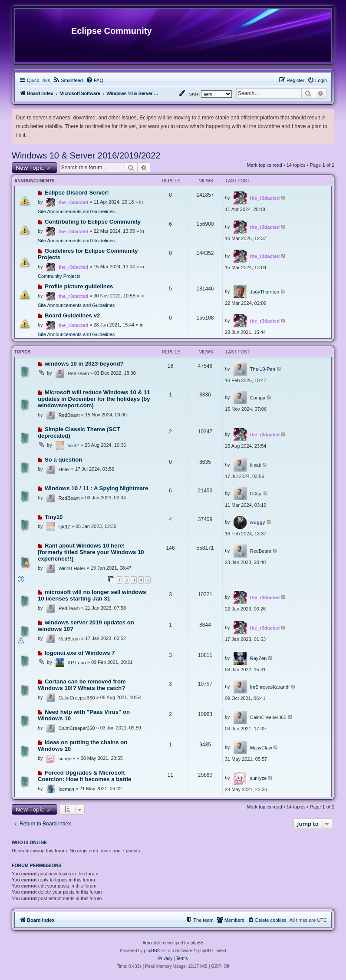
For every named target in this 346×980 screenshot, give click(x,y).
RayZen (259, 658)
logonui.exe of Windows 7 (80, 653)
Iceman (66, 789)
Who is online (29, 842)
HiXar (256, 494)
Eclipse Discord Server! (77, 193)
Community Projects (59, 276)
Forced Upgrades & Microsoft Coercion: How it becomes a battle (84, 776)
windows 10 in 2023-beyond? (84, 364)
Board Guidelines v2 (72, 315)
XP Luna (77, 663)
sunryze (67, 759)
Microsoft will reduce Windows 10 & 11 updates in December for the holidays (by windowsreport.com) (94, 399)
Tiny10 (54, 517)
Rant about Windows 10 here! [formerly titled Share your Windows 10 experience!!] (91, 552)
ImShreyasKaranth (270, 687)
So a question (63, 460)
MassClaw (261, 748)
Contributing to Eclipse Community (93, 222)
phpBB (151, 951)
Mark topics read (264, 165)
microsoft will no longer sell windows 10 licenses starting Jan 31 (92, 595)
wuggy (258, 522)
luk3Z (74, 445)
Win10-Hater (72, 568)
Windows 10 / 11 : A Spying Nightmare (97, 488)
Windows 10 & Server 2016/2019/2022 (86, 155)
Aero (147, 943)
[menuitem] (68, 80)
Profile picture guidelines (79, 286)
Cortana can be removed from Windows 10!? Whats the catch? (82, 685)
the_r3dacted (73, 202)
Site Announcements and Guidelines (76, 211)
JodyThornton (265, 292)
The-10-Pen (263, 369)
